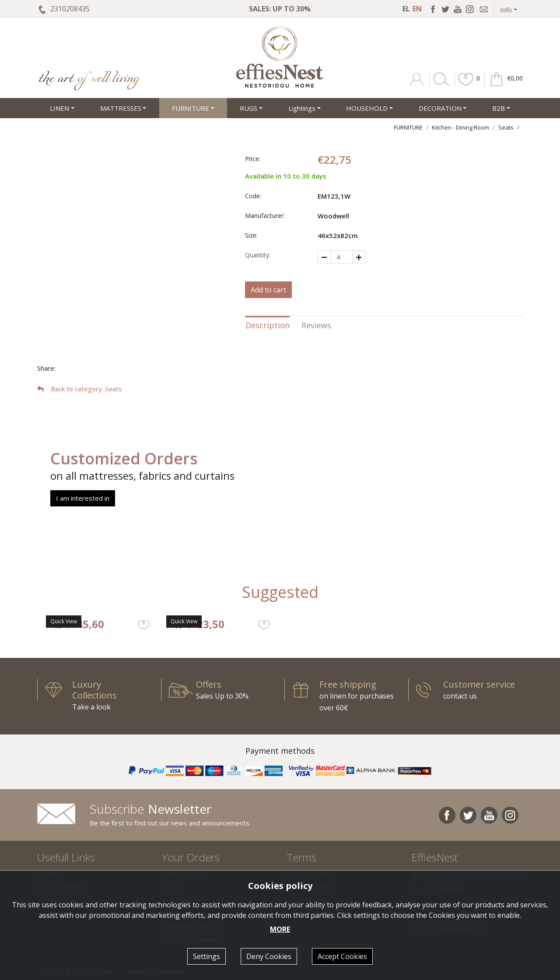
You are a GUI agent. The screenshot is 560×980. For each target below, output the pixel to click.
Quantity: (258, 255)
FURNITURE (408, 127)
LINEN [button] (59, 108)
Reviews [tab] (316, 325)
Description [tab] (268, 325)
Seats (506, 127)
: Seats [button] (80, 389)
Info (506, 10)
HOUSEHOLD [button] (367, 108)
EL (406, 9)
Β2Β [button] (499, 108)
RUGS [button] (248, 108)
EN (417, 9)
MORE (280, 929)
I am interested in (83, 498)
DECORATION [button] (440, 108)
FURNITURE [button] (191, 108)
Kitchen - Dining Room (460, 127)
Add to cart (268, 290)
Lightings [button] (302, 108)
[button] (466, 86)
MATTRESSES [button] (121, 108)
